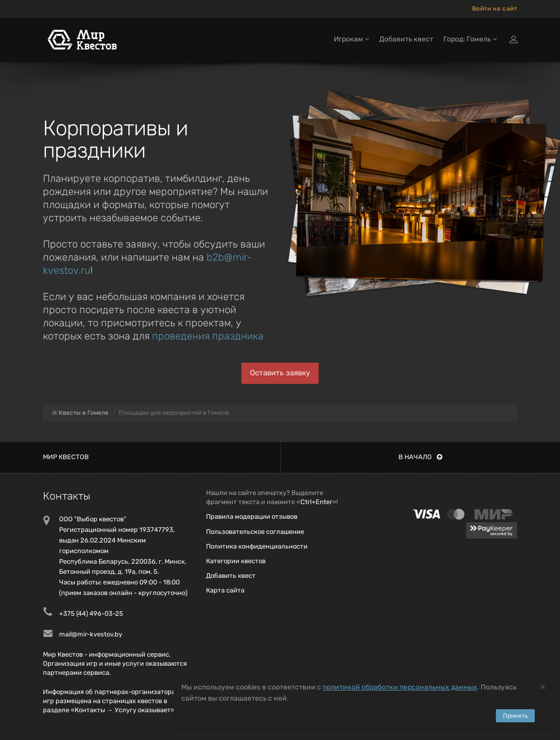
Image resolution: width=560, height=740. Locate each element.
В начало (420, 457)
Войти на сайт (495, 9)
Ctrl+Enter (316, 502)
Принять (515, 716)
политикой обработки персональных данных (400, 687)
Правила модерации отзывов (252, 516)
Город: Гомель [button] (470, 39)
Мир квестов (66, 457)
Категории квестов (236, 561)
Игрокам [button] (351, 39)
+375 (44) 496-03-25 (91, 613)
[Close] (543, 686)
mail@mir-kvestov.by (91, 634)
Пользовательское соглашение (255, 532)
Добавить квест (406, 39)
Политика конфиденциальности (257, 546)
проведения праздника (208, 336)
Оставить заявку (280, 373)
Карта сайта (225, 590)
